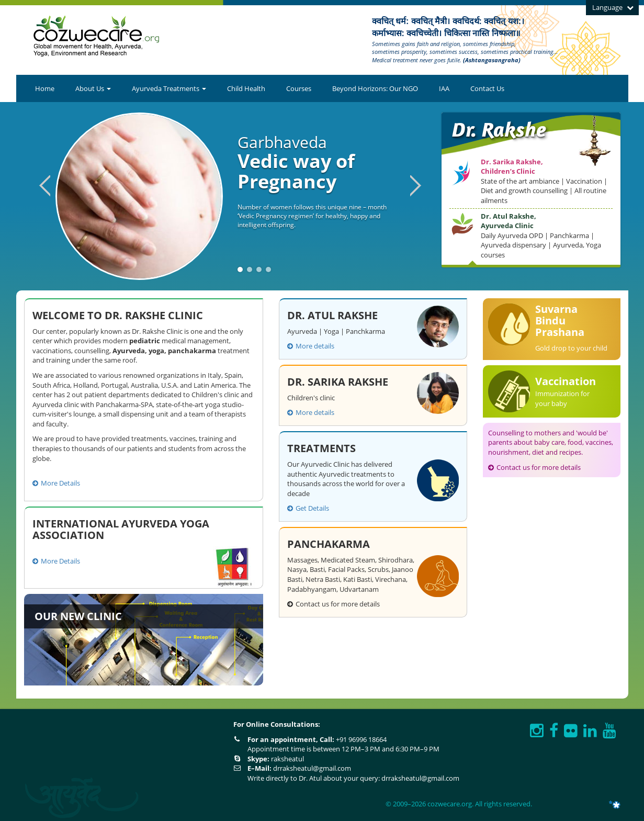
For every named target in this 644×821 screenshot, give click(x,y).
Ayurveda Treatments (169, 88)
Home (45, 88)
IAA (444, 88)
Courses (299, 88)
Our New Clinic (78, 616)
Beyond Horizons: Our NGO (375, 88)
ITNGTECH (602, 805)
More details (311, 346)
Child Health (246, 88)
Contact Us (487, 88)
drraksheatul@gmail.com (312, 768)
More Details (56, 483)
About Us (93, 88)
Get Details (308, 508)
